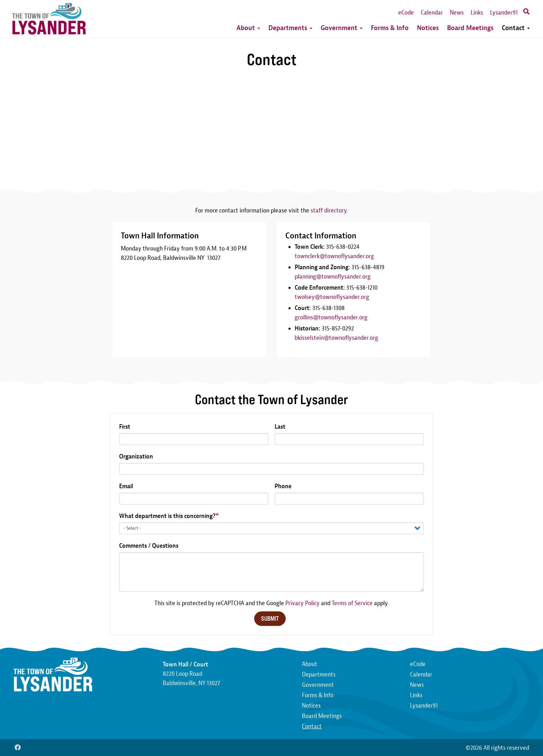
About (248, 28)
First (125, 427)
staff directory (328, 211)
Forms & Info (390, 28)
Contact (516, 28)
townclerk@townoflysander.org (334, 256)
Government (342, 28)
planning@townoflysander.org (333, 277)
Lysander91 (504, 13)
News (457, 13)
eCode (406, 13)
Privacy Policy (302, 603)
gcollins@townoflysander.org (331, 317)
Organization (136, 457)
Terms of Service (352, 603)
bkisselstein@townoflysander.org (336, 338)
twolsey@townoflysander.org (332, 297)
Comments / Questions (149, 546)
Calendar (432, 13)
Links (477, 13)
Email (126, 486)
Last (280, 427)
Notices (428, 28)
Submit (270, 618)
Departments (290, 28)
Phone (283, 486)
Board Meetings (470, 28)
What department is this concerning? (167, 516)
